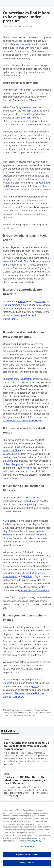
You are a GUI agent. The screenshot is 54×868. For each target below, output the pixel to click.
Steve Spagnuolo (18, 107)
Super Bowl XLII (22, 118)
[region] (27, 835)
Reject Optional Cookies (27, 854)
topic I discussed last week (17, 44)
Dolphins (8, 683)
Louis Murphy (13, 464)
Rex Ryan (18, 90)
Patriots (28, 576)
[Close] (51, 806)
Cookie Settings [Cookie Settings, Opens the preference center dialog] (27, 846)
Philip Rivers (9, 305)
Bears (47, 183)
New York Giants (30, 111)
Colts (35, 686)
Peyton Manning (31, 501)
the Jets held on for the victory (35, 590)
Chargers (41, 301)
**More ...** (35, 100)
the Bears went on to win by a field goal (23, 420)
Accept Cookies (27, 863)
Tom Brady (29, 114)
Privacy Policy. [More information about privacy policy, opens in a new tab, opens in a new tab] (35, 841)
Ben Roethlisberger (29, 379)
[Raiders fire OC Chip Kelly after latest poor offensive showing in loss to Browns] (27, 785)
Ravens (11, 186)
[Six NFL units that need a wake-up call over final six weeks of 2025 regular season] (27, 752)
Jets (31, 93)
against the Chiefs (12, 450)
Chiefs (10, 461)
